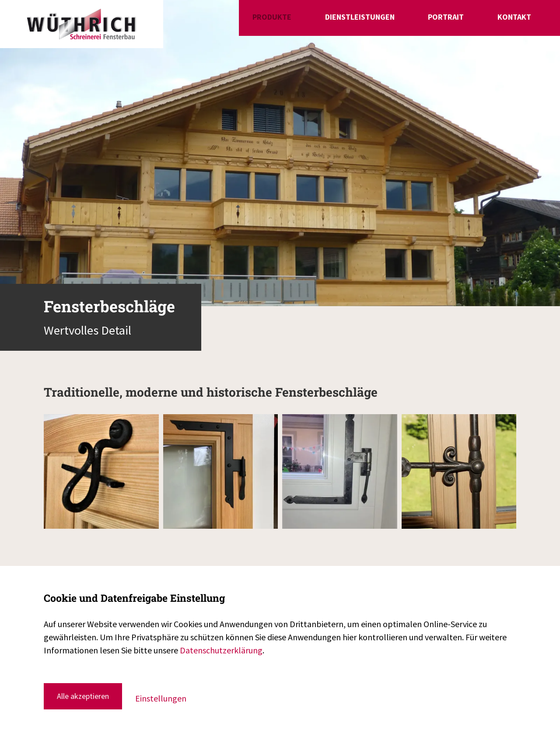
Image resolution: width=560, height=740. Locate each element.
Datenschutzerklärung (221, 650)
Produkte (336, 23)
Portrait (469, 23)
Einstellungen (161, 698)
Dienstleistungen (403, 23)
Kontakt (517, 23)
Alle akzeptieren (83, 696)
